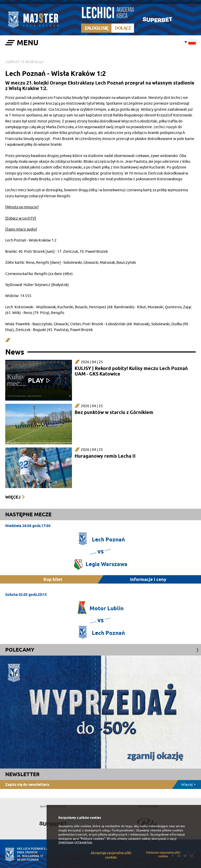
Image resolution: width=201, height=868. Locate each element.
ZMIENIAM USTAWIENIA (75, 843)
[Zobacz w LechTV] (21, 218)
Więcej (13, 497)
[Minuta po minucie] (22, 207)
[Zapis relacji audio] (21, 229)
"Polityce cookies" (92, 839)
